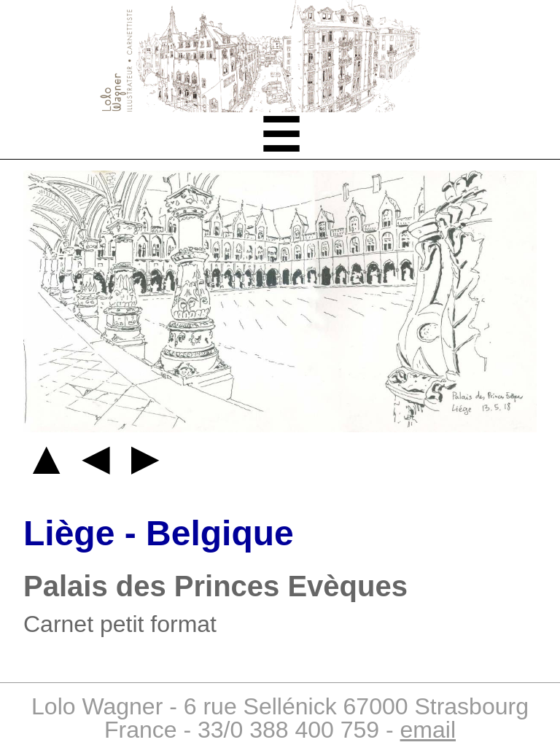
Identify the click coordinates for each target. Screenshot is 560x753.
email (428, 730)
